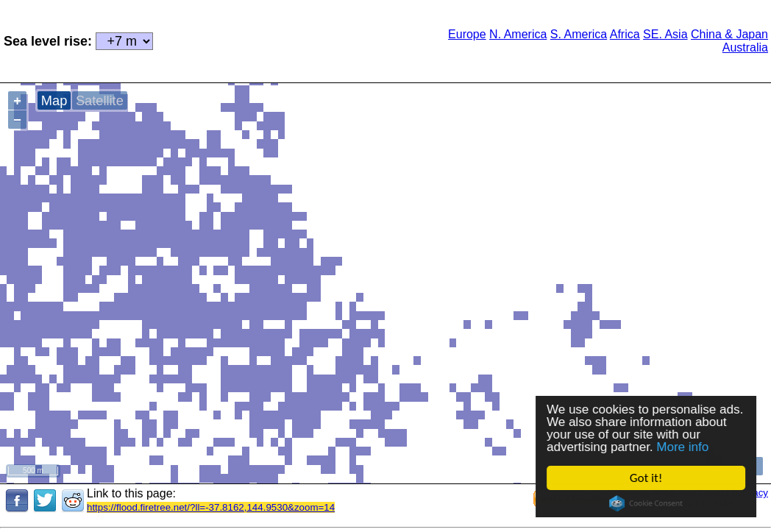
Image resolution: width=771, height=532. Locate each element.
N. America (518, 34)
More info (683, 447)
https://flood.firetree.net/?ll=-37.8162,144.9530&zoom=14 (211, 507)
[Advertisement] (277, 40)
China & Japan (729, 34)
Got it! (646, 478)
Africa (625, 34)
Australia (745, 47)
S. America (579, 34)
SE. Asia (665, 34)
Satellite (100, 100)
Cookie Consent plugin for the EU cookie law (646, 503)
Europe (467, 34)
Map (54, 100)
